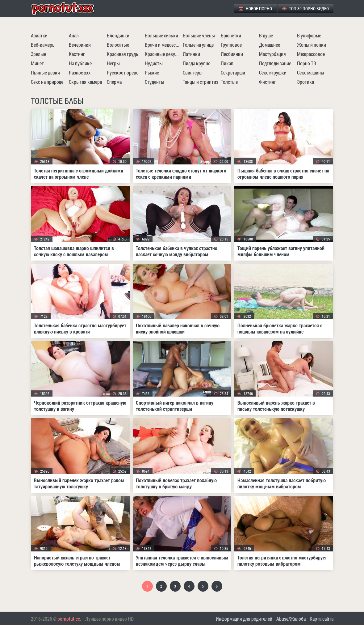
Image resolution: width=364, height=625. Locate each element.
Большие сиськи (161, 35)
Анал (74, 35)
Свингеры (193, 72)
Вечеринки (80, 45)
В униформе (309, 35)
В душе (266, 35)
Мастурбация (272, 54)
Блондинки (118, 35)
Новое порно (255, 9)
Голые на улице (198, 45)
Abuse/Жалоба (291, 619)
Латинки (191, 54)
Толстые (229, 82)
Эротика (305, 82)
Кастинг (77, 54)
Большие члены (199, 35)
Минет (37, 63)
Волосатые (118, 45)
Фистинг (268, 82)
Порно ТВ (307, 63)
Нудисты (154, 63)
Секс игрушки (273, 72)
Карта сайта (322, 619)
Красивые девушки (163, 54)
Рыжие (152, 72)
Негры (113, 63)
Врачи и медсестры (163, 45)
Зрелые (38, 54)
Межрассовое (311, 54)
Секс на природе (47, 82)
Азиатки (39, 35)
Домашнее (270, 45)
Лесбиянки (232, 54)
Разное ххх (80, 72)
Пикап (227, 63)
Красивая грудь (123, 54)
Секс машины (311, 72)
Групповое (231, 45)
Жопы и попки (312, 45)
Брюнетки (231, 35)
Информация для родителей (244, 619)
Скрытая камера (85, 82)
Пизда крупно (197, 63)
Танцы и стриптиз (201, 82)
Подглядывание (275, 63)
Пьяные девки (45, 72)
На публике (80, 63)
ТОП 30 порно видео (305, 9)
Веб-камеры (43, 45)
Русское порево (123, 72)
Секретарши (233, 72)
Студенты (155, 82)
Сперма (114, 82)
